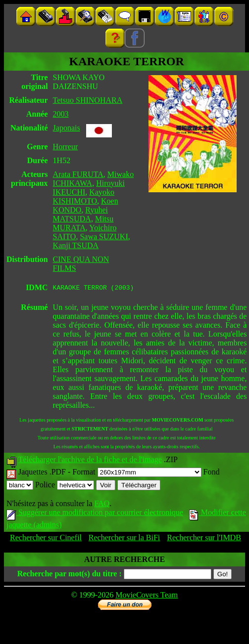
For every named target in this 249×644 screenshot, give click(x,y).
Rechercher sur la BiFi (124, 539)
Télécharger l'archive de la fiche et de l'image (90, 461)
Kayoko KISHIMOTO (84, 196)
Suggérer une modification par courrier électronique (95, 514)
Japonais (67, 128)
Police (65, 486)
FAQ (102, 505)
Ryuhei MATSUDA (80, 214)
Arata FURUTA (78, 174)
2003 (61, 114)
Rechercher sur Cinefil (46, 539)
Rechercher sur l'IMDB (204, 539)
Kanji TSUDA (76, 245)
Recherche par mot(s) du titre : (70, 575)
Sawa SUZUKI (104, 236)
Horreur (66, 147)
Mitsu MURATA (83, 223)
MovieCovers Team (147, 596)
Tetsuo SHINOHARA (88, 100)
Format (137, 473)
